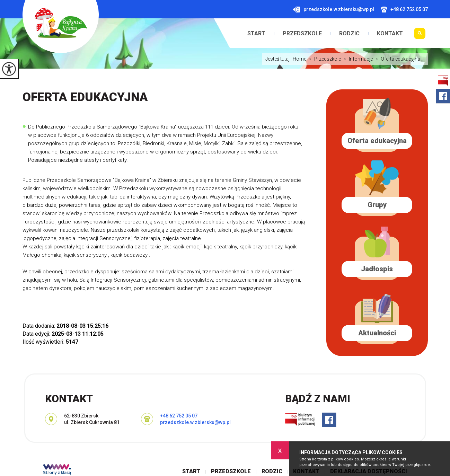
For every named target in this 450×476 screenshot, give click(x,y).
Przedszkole (302, 34)
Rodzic (349, 34)
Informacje (357, 59)
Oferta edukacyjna (85, 97)
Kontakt (390, 34)
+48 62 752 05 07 (404, 10)
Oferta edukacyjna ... (399, 59)
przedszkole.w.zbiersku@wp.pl (333, 10)
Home (299, 59)
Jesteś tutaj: (279, 59)
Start (256, 34)
